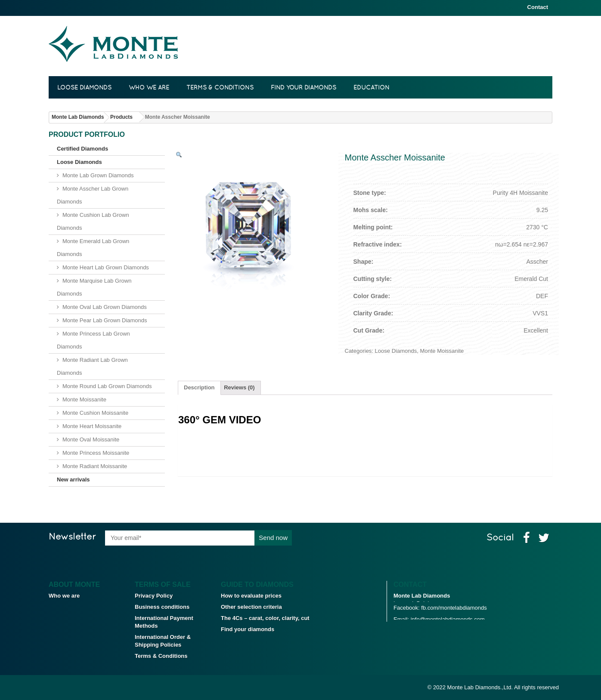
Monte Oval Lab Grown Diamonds (105, 307)
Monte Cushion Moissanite (95, 413)
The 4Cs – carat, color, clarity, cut (265, 618)
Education (372, 87)
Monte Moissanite (84, 399)
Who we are (149, 87)
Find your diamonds (304, 87)
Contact (538, 7)
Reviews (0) (239, 387)
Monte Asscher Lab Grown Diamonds (93, 195)
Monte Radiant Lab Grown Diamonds (92, 366)
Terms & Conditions (220, 87)
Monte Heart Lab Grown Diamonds (106, 267)
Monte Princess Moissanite (96, 453)
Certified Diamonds (82, 149)
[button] (179, 155)
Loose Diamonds (84, 87)
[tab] (199, 388)
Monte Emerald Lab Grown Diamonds (93, 248)
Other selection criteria (251, 607)
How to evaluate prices (251, 596)
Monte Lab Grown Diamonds (98, 175)
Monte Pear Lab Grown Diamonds (105, 320)
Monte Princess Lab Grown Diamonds (93, 340)
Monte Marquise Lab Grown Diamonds (94, 287)
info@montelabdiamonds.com (448, 630)
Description (199, 387)
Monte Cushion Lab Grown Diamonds (93, 221)
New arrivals (73, 480)
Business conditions (162, 607)
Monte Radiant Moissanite (95, 466)
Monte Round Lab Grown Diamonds (107, 386)
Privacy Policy (154, 596)
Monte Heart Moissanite (92, 426)
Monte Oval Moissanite (91, 439)
